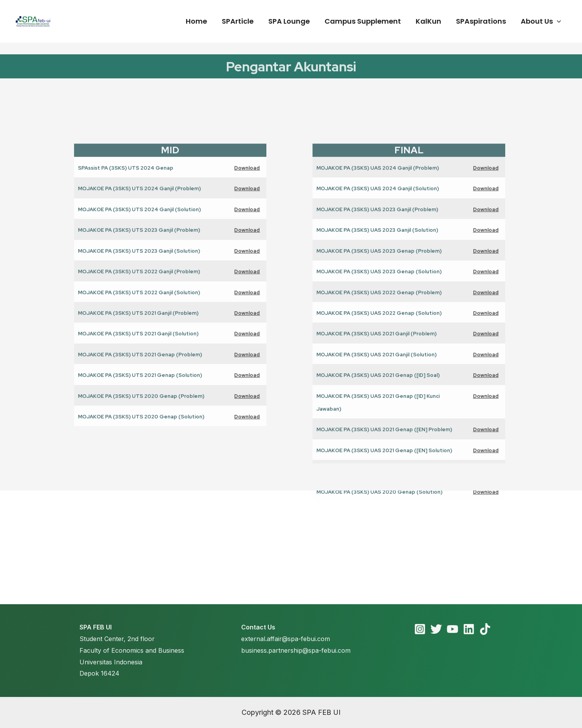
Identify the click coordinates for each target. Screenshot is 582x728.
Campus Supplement (365, 21)
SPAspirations (482, 21)
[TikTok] (485, 629)
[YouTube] (452, 629)
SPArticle (242, 21)
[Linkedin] (469, 629)
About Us (541, 21)
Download (247, 261)
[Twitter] (436, 629)
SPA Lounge (293, 21)
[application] (557, 21)
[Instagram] (420, 629)
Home (201, 21)
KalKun (430, 21)
